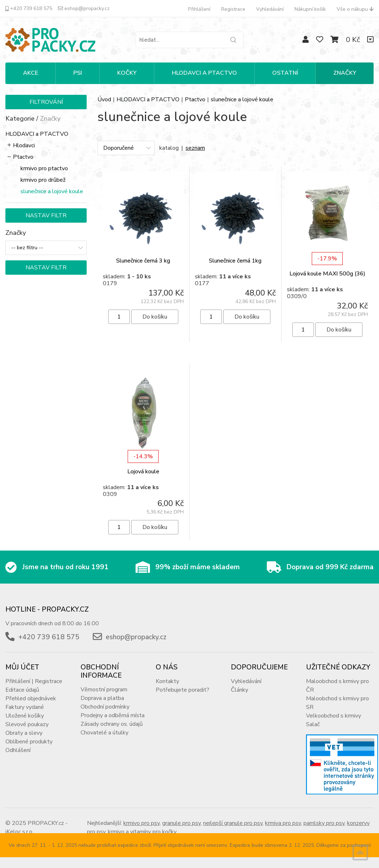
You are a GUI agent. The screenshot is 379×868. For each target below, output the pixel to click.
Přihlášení (199, 9)
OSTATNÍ (285, 73)
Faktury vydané (25, 707)
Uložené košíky (25, 716)
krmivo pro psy (141, 823)
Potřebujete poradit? (182, 690)
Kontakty (167, 681)
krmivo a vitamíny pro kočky (142, 832)
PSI (78, 73)
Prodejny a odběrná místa (113, 715)
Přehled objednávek (31, 698)
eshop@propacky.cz (84, 8)
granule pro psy (181, 823)
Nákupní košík (310, 9)
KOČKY (127, 73)
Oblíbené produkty (29, 742)
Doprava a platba (102, 698)
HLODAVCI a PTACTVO (37, 134)
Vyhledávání (270, 9)
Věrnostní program (104, 690)
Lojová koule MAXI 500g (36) (327, 274)
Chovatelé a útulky (104, 733)
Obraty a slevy (24, 733)
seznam (195, 148)
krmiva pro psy (283, 823)
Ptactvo (23, 157)
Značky (345, 73)
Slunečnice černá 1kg (235, 261)
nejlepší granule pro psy (233, 823)
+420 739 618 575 (29, 8)
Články (239, 690)
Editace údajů (22, 690)
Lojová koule (143, 472)
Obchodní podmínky (105, 707)
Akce (31, 73)
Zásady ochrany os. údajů (112, 724)
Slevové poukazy (27, 724)
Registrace (233, 9)
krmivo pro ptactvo (44, 168)
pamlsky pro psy (324, 823)
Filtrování (46, 102)
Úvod (104, 99)
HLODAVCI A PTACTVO (204, 73)
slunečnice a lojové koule (52, 191)
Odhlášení (18, 750)
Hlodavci (24, 145)
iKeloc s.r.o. (19, 832)
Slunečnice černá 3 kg (143, 261)
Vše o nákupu (355, 9)
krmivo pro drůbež (43, 180)
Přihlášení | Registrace (34, 681)
